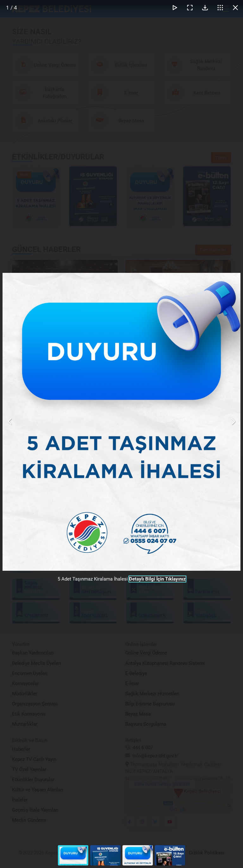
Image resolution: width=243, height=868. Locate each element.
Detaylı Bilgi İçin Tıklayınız (157, 579)
